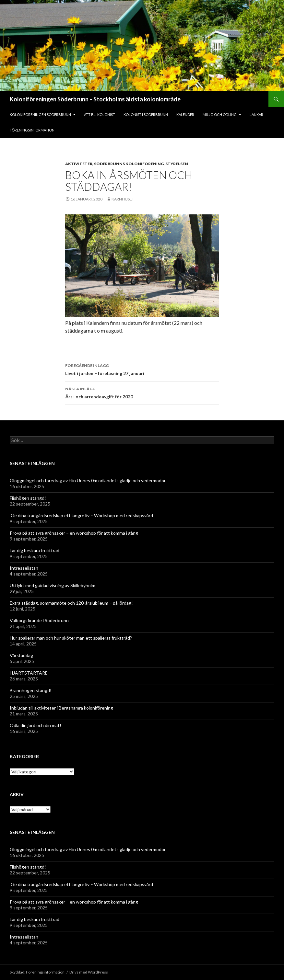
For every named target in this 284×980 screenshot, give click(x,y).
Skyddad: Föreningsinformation (37, 972)
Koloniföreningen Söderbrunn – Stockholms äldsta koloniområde (95, 99)
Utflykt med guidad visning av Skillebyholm (53, 585)
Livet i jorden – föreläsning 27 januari (142, 369)
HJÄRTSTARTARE (29, 673)
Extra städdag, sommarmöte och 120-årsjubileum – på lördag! (71, 603)
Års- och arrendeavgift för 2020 (142, 392)
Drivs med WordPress (89, 972)
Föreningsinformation (32, 130)
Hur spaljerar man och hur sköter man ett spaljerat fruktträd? (71, 638)
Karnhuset (123, 199)
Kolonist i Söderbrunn (146, 114)
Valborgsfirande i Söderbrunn (39, 620)
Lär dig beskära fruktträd (35, 550)
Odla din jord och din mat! (35, 725)
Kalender (185, 114)
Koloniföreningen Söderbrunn (40, 114)
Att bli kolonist (100, 114)
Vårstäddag (21, 655)
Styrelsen (177, 164)
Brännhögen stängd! (31, 690)
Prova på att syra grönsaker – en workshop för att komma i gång (74, 533)
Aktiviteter (79, 164)
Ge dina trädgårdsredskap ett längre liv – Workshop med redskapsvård (82, 515)
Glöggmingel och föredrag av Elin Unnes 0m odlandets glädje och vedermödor (88, 480)
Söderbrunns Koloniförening (129, 164)
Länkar (256, 114)
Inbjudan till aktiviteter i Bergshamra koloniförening (61, 708)
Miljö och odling (220, 114)
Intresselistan (24, 568)
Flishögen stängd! (28, 498)
